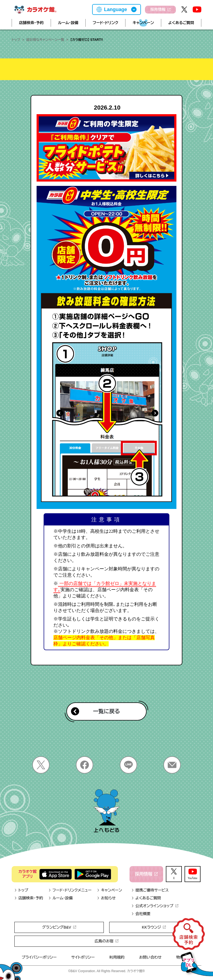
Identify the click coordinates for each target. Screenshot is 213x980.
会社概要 (141, 914)
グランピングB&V (59, 927)
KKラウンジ (154, 927)
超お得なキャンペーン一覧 (45, 40)
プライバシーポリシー (39, 957)
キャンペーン (143, 23)
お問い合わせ (150, 957)
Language (116, 9)
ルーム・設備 (68, 23)
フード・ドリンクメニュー (70, 890)
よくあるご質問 (181, 23)
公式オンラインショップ (155, 906)
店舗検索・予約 (31, 23)
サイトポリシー (83, 957)
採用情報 (160, 9)
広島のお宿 (106, 941)
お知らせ (106, 898)
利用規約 (117, 957)
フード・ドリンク (105, 23)
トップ (16, 40)
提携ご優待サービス (150, 890)
